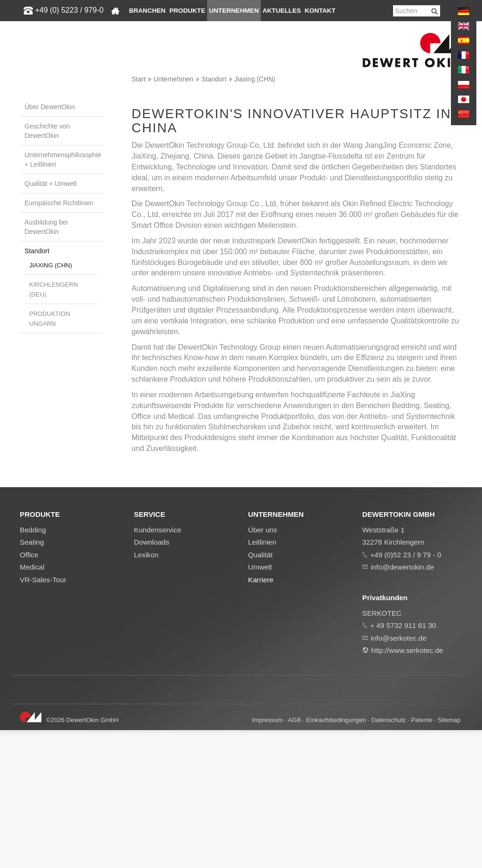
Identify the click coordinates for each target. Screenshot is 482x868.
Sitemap (449, 858)
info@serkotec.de (399, 776)
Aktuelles (282, 11)
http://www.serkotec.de (407, 788)
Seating (32, 680)
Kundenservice (158, 667)
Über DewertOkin (50, 107)
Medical (32, 705)
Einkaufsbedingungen (336, 858)
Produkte (187, 11)
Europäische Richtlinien (59, 203)
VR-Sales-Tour (43, 718)
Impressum (267, 858)
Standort (214, 79)
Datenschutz (389, 858)
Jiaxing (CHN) (255, 79)
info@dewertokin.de (402, 705)
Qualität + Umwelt (51, 184)
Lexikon (146, 693)
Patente (422, 858)
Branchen (147, 11)
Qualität (260, 693)
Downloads (152, 680)
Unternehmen (234, 11)
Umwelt (260, 705)
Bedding (33, 667)
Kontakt (320, 11)
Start (139, 79)
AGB (295, 858)
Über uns (263, 667)
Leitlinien (262, 680)
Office (29, 693)
